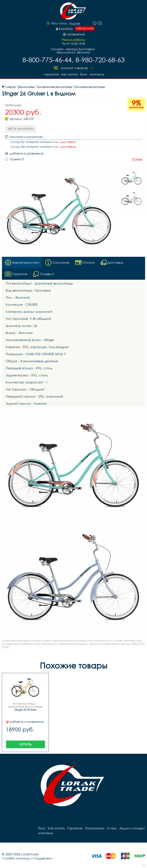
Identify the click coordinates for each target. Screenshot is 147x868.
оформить (85, 28)
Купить (26, 744)
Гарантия (51, 74)
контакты (97, 74)
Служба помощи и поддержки (27, 858)
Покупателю (95, 828)
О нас (112, 828)
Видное (75, 24)
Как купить (69, 74)
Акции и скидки (132, 828)
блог (84, 74)
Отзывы (137, 159)
